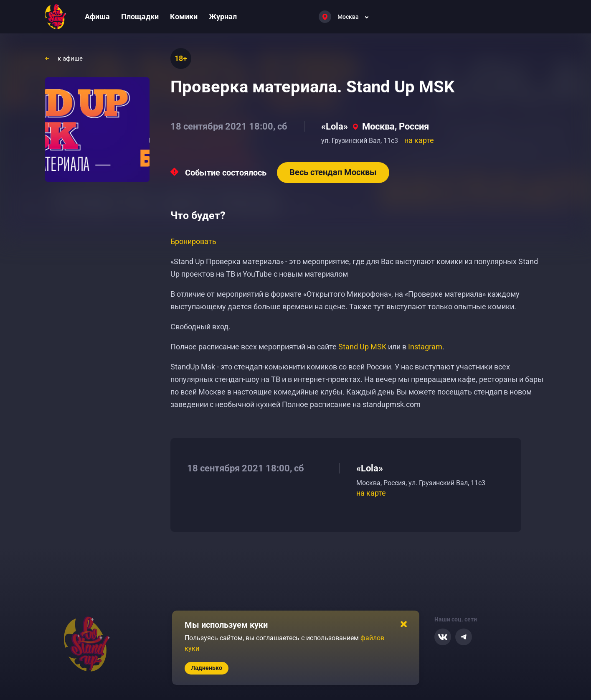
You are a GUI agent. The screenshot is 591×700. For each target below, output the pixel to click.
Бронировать (193, 241)
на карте (419, 140)
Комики (184, 17)
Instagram (425, 347)
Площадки (140, 17)
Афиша (97, 17)
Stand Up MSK (362, 347)
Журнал (223, 17)
